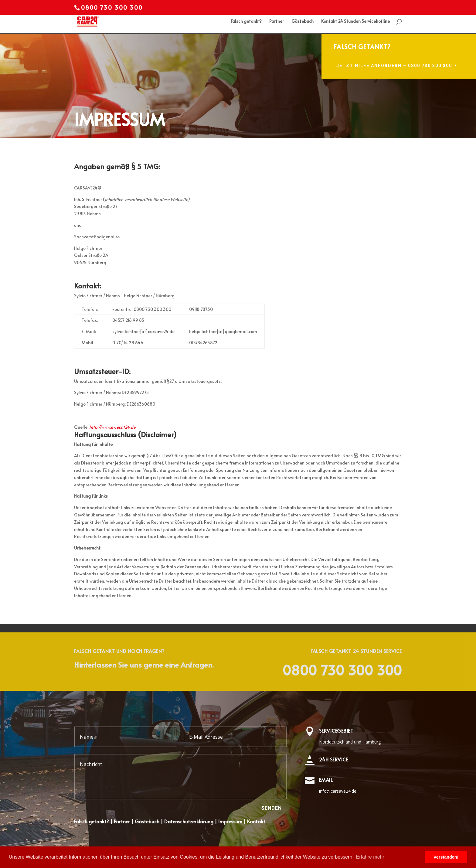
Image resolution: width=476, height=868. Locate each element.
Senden (272, 808)
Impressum (230, 821)
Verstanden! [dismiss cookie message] (446, 857)
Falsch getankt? (246, 22)
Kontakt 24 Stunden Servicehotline (355, 22)
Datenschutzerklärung (188, 821)
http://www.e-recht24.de (112, 427)
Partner (277, 22)
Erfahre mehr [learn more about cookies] (370, 857)
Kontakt (256, 821)
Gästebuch (303, 22)
